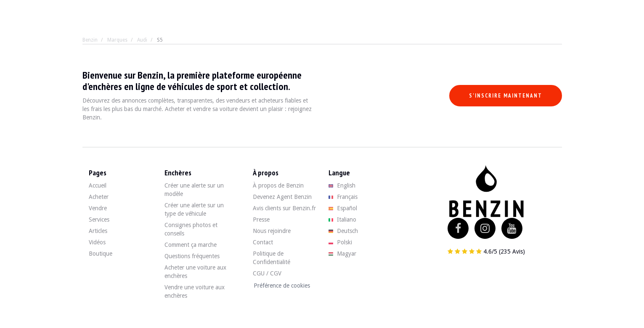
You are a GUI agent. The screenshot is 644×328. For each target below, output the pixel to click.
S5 (160, 40)
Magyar (343, 254)
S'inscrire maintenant (506, 96)
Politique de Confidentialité (272, 258)
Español (343, 208)
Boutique (101, 254)
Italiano (343, 220)
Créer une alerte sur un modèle (194, 190)
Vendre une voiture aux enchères (195, 291)
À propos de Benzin (278, 185)
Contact (263, 242)
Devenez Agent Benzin (282, 197)
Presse (261, 220)
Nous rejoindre (272, 231)
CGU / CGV (267, 273)
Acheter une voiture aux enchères (195, 272)
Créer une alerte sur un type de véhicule (194, 209)
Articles (98, 231)
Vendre (98, 208)
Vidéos (97, 242)
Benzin (90, 40)
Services (99, 220)
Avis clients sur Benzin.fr (284, 208)
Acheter (99, 197)
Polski (341, 242)
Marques (117, 40)
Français (343, 197)
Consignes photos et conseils (191, 229)
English (342, 185)
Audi (142, 40)
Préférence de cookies (282, 286)
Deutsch (343, 231)
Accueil (98, 185)
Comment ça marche (191, 245)
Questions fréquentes (192, 256)
